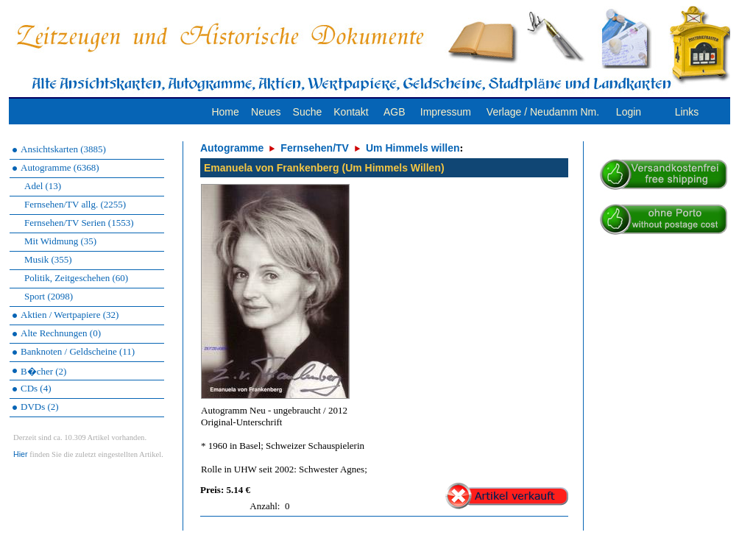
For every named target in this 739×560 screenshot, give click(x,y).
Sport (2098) (49, 296)
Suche (308, 112)
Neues (266, 112)
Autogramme (232, 148)
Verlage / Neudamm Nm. (543, 112)
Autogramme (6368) (60, 167)
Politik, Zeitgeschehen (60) (76, 278)
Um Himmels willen (413, 148)
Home (225, 112)
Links (687, 112)
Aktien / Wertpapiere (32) (70, 315)
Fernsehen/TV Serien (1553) (79, 223)
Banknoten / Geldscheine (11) (78, 351)
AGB (395, 112)
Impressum (446, 112)
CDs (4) (36, 388)
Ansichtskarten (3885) (63, 149)
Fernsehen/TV (315, 148)
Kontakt (351, 112)
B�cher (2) (43, 371)
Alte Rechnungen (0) (61, 333)
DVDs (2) (40, 407)
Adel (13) (43, 186)
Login (629, 112)
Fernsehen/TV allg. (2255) (75, 204)
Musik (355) (48, 259)
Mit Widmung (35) (60, 241)
